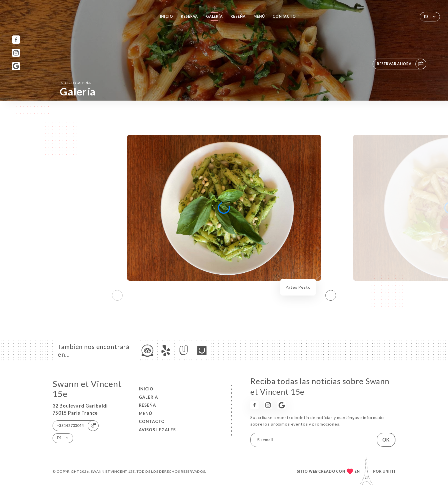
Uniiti (389, 471)
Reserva (189, 16)
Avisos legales (157, 430)
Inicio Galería (75, 82)
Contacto (284, 16)
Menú (259, 16)
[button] (331, 295)
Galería (214, 16)
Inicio (167, 16)
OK (386, 440)
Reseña (238, 16)
